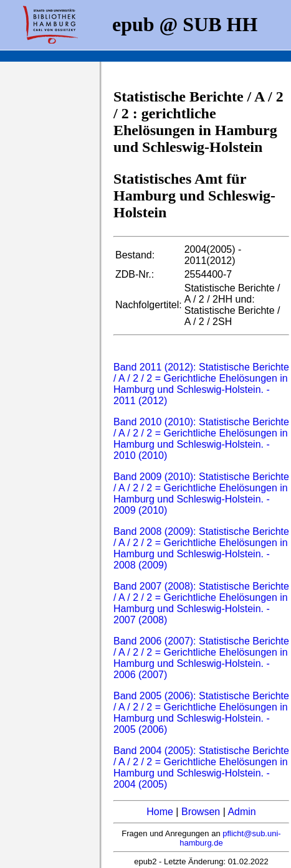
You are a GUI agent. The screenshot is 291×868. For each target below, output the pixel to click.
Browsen (201, 812)
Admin (241, 812)
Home (160, 812)
